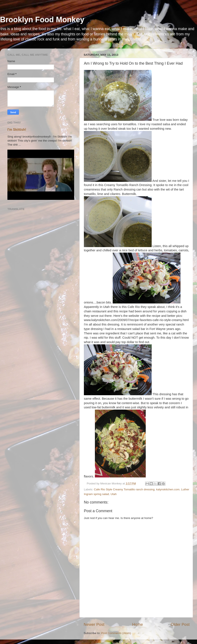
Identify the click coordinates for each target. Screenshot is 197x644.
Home (137, 624)
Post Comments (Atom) (116, 633)
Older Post (180, 624)
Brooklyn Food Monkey (42, 20)
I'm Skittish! (17, 130)
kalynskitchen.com (168, 489)
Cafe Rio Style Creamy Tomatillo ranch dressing (124, 489)
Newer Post (94, 624)
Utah (114, 494)
